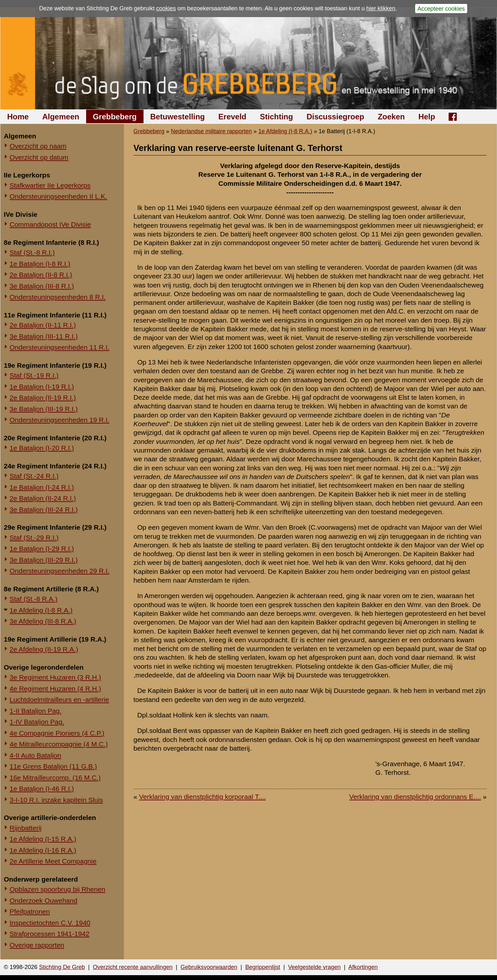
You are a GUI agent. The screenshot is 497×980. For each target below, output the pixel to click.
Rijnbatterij (26, 828)
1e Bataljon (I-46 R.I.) (42, 789)
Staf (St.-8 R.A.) (34, 599)
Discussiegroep (335, 117)
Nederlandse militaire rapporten (211, 131)
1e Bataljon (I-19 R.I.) (42, 387)
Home (18, 117)
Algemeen (61, 117)
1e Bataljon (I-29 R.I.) (42, 549)
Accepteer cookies (441, 8)
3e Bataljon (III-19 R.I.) (44, 409)
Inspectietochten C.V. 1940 (50, 923)
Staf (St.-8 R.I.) (32, 252)
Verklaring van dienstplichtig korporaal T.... (202, 797)
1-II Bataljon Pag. (36, 711)
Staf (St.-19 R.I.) (34, 375)
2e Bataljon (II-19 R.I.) (43, 398)
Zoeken (391, 117)
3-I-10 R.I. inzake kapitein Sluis (56, 800)
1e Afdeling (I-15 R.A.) (43, 839)
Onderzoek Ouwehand (44, 900)
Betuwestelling (178, 117)
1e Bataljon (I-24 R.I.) (42, 487)
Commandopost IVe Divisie (50, 224)
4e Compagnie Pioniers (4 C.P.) (57, 733)
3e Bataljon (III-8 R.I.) (42, 286)
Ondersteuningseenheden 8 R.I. (58, 297)
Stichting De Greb (62, 967)
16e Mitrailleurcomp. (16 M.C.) (55, 778)
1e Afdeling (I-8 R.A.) (41, 610)
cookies (166, 8)
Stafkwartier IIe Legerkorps (50, 185)
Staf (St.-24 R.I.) (34, 476)
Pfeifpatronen (30, 911)
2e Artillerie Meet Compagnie (53, 861)
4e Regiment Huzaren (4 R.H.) (55, 689)
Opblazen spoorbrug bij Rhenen (58, 889)
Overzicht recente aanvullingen (133, 967)
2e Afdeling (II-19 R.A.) (44, 649)
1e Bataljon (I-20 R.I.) (42, 448)
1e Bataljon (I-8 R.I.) (40, 264)
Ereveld (232, 117)
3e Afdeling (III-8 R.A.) (43, 621)
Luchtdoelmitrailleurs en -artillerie (59, 700)
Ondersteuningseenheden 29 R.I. (60, 571)
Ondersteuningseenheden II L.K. (58, 196)
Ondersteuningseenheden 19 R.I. (60, 420)
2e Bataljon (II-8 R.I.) (41, 275)
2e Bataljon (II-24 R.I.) (43, 498)
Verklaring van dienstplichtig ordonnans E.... (415, 797)
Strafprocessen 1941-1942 (50, 934)
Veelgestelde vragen (314, 967)
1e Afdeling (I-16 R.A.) (43, 850)
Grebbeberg (115, 117)
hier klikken (381, 8)
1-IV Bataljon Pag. (37, 722)
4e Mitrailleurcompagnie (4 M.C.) (59, 744)
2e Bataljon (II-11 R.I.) (43, 325)
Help (427, 117)
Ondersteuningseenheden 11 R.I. (60, 347)
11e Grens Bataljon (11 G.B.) (53, 766)
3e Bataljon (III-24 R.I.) (44, 510)
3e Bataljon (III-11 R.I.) (44, 336)
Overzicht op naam (38, 146)
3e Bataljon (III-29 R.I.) (44, 560)
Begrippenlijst (263, 967)
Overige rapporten (37, 945)
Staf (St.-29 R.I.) (34, 538)
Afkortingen (363, 967)
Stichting (277, 117)
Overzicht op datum (39, 157)
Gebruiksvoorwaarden (209, 967)
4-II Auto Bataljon (35, 755)
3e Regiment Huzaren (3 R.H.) (55, 677)
